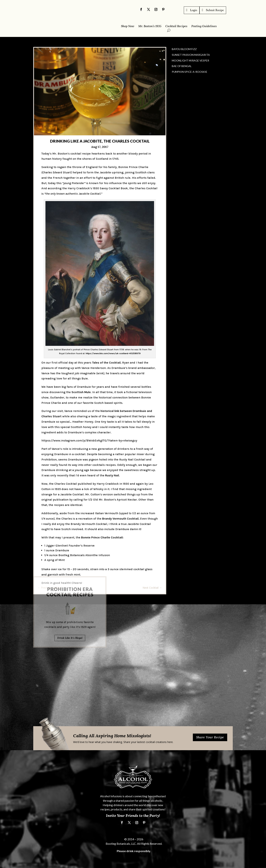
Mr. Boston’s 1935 (150, 26)
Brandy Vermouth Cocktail (120, 518)
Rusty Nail (112, 475)
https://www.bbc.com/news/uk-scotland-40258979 (113, 353)
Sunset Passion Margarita (191, 55)
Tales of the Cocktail (106, 363)
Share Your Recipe (210, 737)
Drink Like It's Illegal (70, 612)
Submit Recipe (215, 10)
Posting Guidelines (204, 26)
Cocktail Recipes (176, 26)
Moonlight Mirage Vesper (190, 60)
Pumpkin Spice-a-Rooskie (190, 72)
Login (194, 10)
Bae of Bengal (182, 66)
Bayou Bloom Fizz (184, 49)
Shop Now (128, 26)
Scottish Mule (81, 392)
